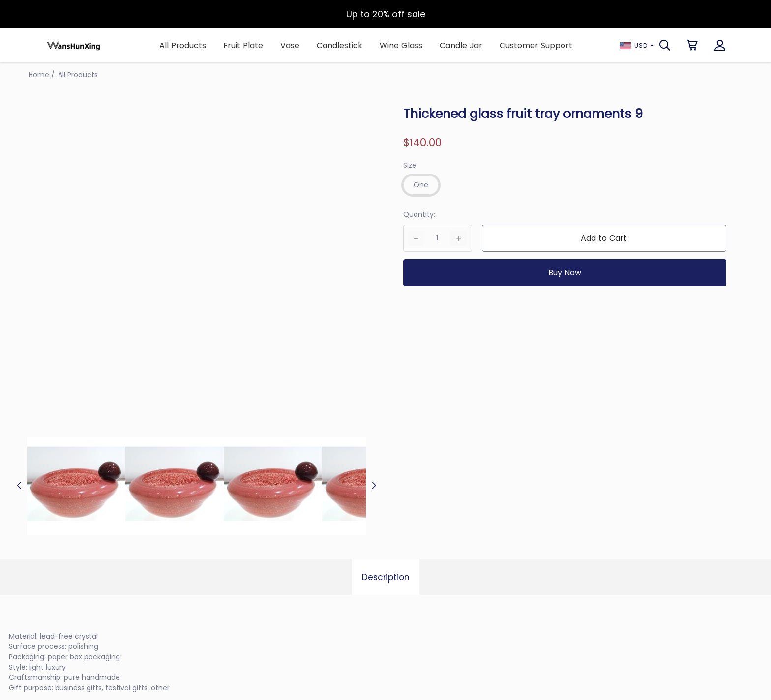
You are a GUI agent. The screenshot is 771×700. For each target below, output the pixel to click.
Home (39, 75)
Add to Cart (604, 238)
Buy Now (565, 273)
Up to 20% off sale (386, 14)
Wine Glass (401, 45)
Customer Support (536, 45)
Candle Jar (461, 45)
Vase (290, 45)
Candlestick (340, 45)
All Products (183, 45)
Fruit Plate (243, 45)
